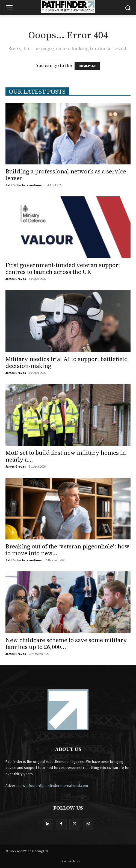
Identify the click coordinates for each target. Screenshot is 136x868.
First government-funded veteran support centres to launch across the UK (63, 268)
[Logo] (68, 7)
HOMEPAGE (87, 66)
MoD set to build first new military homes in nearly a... (66, 456)
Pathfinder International (24, 185)
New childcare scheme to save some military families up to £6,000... (66, 643)
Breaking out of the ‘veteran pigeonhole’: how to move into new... (67, 550)
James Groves (16, 279)
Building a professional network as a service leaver (66, 175)
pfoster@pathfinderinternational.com (57, 786)
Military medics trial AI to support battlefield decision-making (67, 362)
